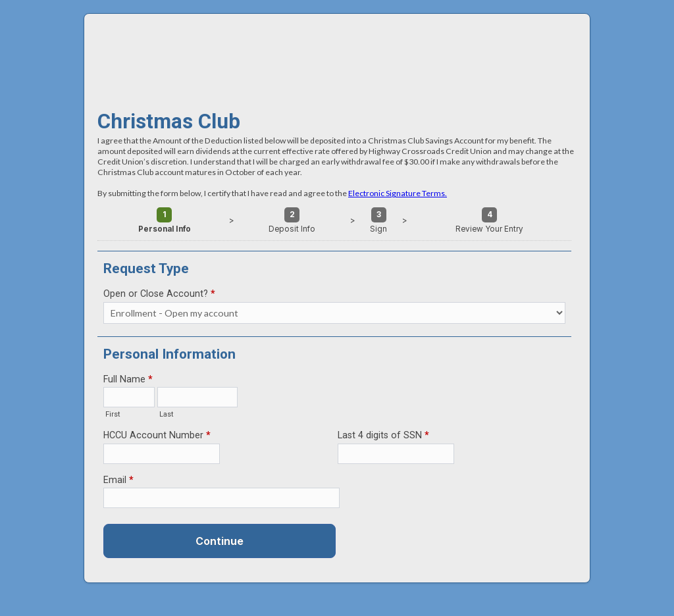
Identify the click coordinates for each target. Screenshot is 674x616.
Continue (220, 541)
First (113, 414)
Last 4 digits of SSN (383, 436)
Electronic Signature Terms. (398, 193)
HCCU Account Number (157, 436)
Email (118, 481)
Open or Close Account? (159, 295)
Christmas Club (337, 55)
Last (167, 414)
